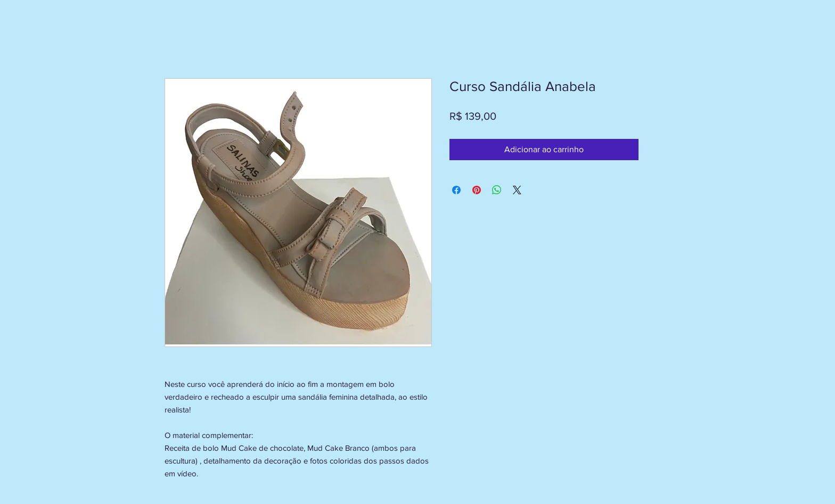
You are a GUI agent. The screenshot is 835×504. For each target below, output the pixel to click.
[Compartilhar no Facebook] (456, 190)
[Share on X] (517, 190)
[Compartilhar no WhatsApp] (497, 190)
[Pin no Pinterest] (477, 190)
